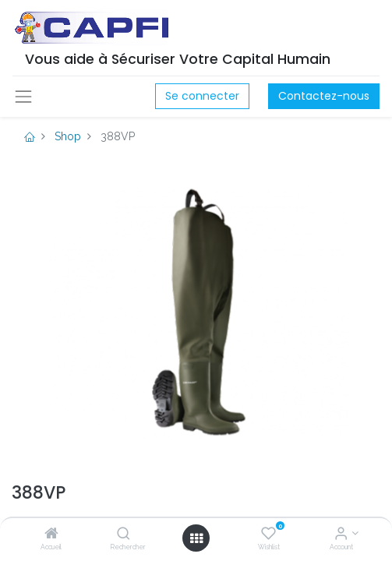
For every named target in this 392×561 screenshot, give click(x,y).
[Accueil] (51, 535)
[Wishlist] (268, 535)
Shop (68, 136)
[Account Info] (341, 535)
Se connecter (202, 96)
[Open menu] (196, 538)
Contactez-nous (324, 96)
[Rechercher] (124, 535)
